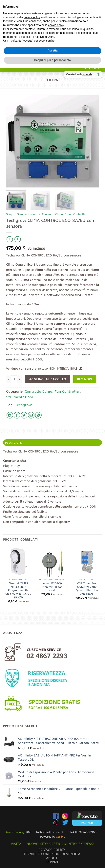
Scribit (61, 837)
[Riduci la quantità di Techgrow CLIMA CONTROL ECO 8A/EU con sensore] (9, 379)
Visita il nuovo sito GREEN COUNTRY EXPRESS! (52, 844)
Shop (9, 214)
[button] (15, 18)
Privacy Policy (52, 850)
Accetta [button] (53, 451)
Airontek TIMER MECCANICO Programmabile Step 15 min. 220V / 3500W (18, 590)
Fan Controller (77, 214)
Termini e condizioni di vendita (52, 854)
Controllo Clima (52, 214)
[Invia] (98, 5)
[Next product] (10, 239)
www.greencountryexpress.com (53, 53)
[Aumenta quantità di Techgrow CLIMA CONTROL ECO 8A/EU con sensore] (20, 379)
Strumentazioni (27, 214)
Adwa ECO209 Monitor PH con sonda (52, 587)
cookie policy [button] (56, 425)
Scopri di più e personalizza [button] (52, 460)
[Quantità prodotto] (14, 379)
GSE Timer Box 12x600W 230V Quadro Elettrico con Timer (87, 588)
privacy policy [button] (32, 417)
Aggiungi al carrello (48, 379)
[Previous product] (18, 239)
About (52, 858)
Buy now (84, 379)
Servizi (52, 862)
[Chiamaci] (99, 18)
